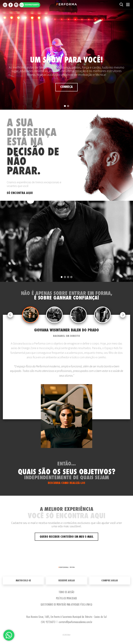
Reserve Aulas (67, 581)
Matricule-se (23, 581)
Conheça (66, 87)
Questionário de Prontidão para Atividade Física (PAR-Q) (67, 605)
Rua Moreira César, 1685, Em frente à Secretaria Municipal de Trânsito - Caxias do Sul (66, 617)
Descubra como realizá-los (66, 483)
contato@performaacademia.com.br (75, 622)
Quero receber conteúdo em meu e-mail (67, 537)
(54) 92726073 (48, 622)
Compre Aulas (110, 581)
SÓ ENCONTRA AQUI (20, 193)
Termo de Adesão (66, 592)
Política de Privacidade (67, 598)
